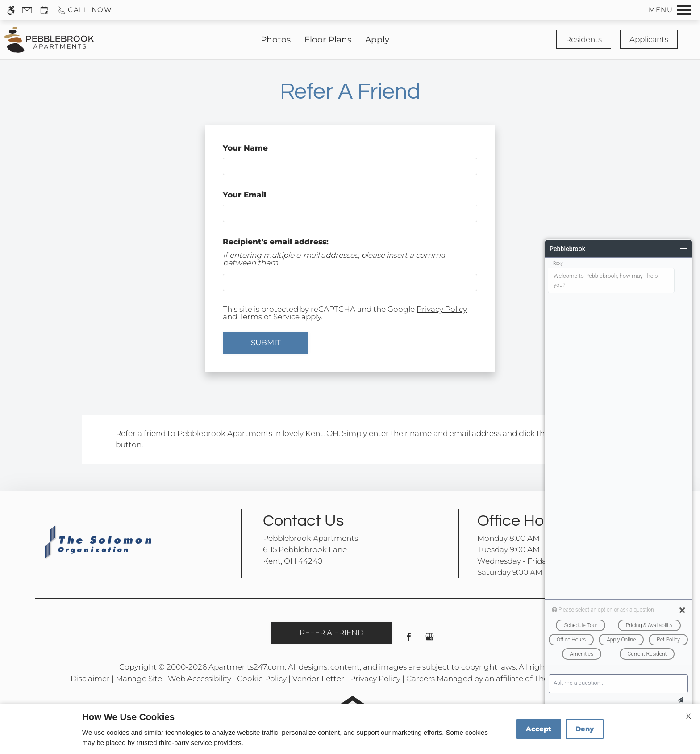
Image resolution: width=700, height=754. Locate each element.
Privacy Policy (442, 309)
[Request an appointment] (44, 10)
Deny (585, 729)
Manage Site (139, 679)
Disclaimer (90, 679)
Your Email (262, 195)
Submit (266, 343)
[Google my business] (430, 640)
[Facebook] (409, 640)
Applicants (649, 39)
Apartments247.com (247, 667)
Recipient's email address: (276, 242)
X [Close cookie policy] (689, 716)
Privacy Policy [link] (375, 679)
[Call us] (84, 10)
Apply (377, 40)
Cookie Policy (262, 679)
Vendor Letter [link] (318, 679)
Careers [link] (421, 679)
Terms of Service (269, 317)
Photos (276, 40)
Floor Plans (328, 40)
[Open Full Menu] (670, 10)
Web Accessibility (200, 679)
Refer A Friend (332, 633)
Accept (539, 729)
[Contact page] (27, 10)
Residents (584, 39)
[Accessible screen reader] (11, 10)
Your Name (263, 148)
